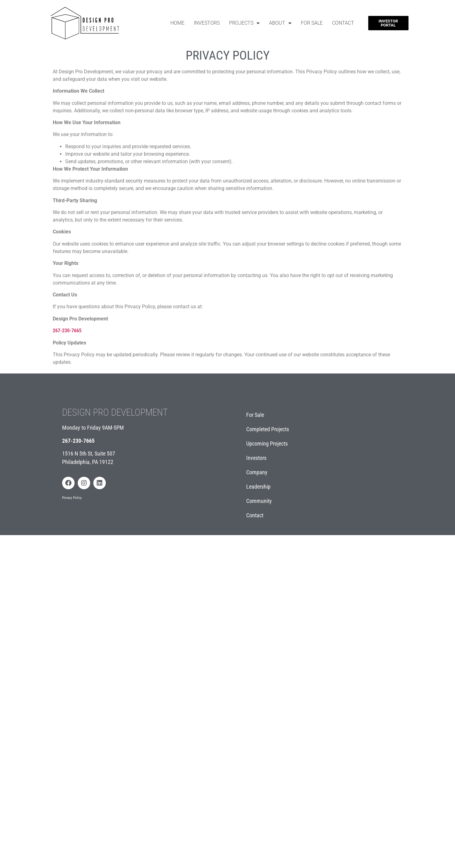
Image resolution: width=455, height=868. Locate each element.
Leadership (258, 487)
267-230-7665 (78, 441)
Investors (207, 23)
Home (177, 23)
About (280, 23)
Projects (244, 23)
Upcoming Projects (267, 444)
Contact (343, 23)
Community (259, 501)
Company (257, 472)
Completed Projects (268, 429)
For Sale (312, 23)
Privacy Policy (72, 498)
